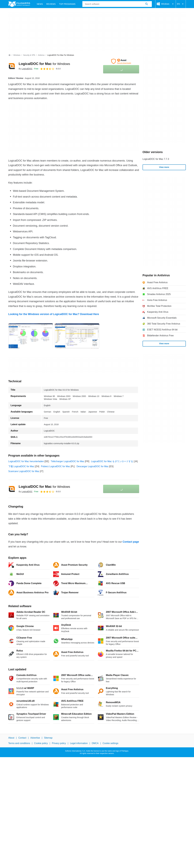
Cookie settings (110, 743)
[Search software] (147, 4)
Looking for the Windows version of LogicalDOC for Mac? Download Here (54, 314)
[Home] (10, 55)
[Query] (117, 4)
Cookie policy (41, 743)
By (26, 69)
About (11, 738)
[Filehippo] (19, 4)
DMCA (95, 743)
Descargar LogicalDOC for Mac (92, 466)
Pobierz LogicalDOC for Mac (56, 466)
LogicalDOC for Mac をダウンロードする (112, 461)
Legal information (79, 743)
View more (164, 167)
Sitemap (48, 738)
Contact (22, 738)
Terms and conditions (19, 743)
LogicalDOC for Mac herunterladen (26, 461)
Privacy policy (59, 743)
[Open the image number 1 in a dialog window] (77, 336)
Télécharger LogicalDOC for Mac (68, 461)
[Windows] (17, 55)
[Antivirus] (41, 55)
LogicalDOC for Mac (44, 64)
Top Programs (67, 4)
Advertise (35, 738)
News (40, 4)
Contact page (131, 542)
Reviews (51, 4)
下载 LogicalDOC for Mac (21, 466)
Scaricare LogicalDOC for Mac (24, 471)
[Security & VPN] (29, 55)
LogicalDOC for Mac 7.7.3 (156, 159)
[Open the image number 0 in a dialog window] (31, 336)
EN (181, 4)
